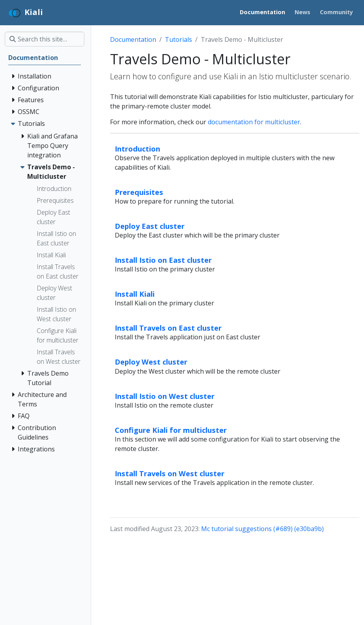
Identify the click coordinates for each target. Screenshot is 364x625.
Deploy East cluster (150, 226)
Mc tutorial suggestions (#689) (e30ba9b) (262, 529)
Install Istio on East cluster (163, 260)
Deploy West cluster (151, 362)
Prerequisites (139, 192)
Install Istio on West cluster (165, 396)
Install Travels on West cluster (170, 473)
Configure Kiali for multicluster (171, 430)
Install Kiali (135, 294)
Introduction (137, 149)
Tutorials (178, 39)
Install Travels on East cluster (168, 328)
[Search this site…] (45, 39)
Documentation (133, 39)
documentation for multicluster (254, 122)
